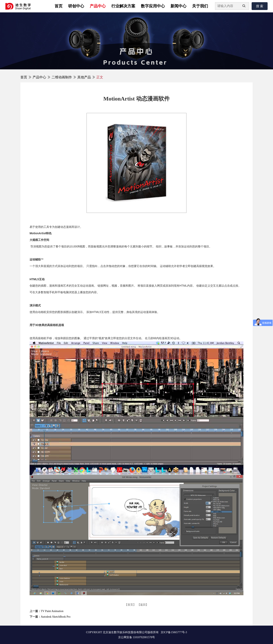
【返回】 (143, 605)
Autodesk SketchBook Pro (56, 617)
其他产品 (84, 77)
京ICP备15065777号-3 (174, 632)
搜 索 (260, 6)
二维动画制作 (62, 77)
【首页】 (130, 605)
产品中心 (39, 77)
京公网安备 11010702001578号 (137, 637)
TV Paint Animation (52, 611)
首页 (24, 77)
